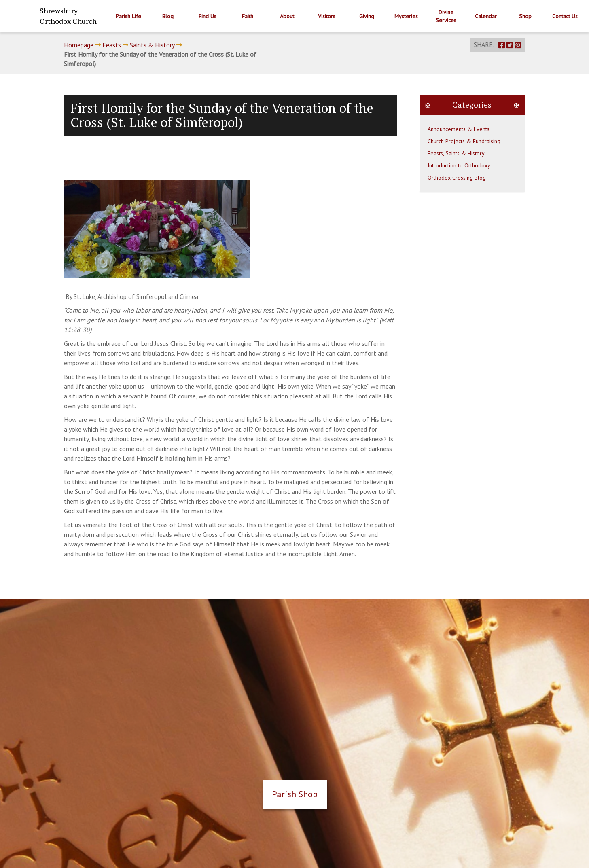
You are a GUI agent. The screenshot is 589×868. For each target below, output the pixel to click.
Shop (525, 16)
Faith (248, 16)
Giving (367, 16)
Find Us (208, 16)
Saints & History (152, 45)
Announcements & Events (459, 129)
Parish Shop (295, 794)
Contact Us (565, 16)
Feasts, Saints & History (456, 153)
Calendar (486, 16)
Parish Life (128, 16)
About (287, 16)
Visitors (327, 16)
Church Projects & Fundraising (464, 141)
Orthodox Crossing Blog (457, 178)
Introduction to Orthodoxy (459, 165)
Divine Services (446, 16)
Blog (168, 16)
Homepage (79, 45)
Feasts (112, 45)
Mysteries (406, 16)
